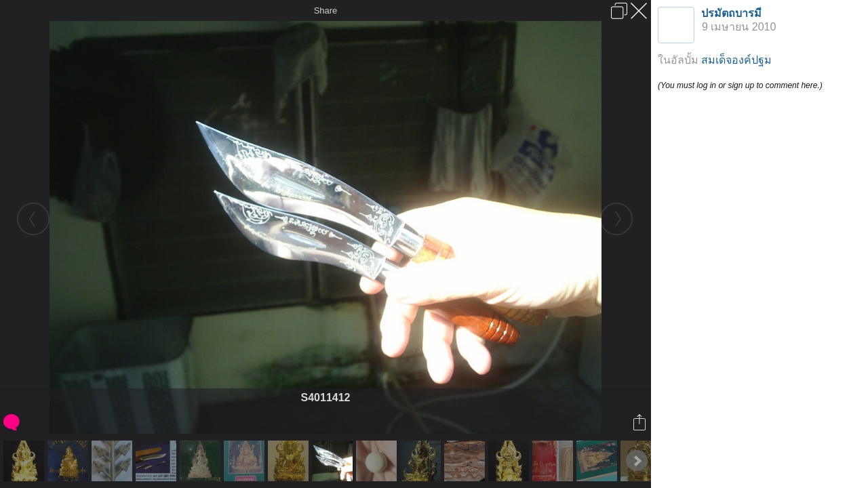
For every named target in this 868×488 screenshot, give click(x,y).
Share (326, 11)
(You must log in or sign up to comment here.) (740, 85)
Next (637, 461)
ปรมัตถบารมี (731, 13)
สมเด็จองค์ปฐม (736, 60)
